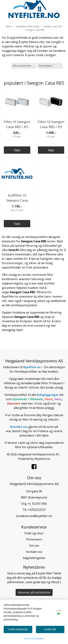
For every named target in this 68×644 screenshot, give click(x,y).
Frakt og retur (34, 533)
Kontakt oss (34, 552)
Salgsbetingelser (34, 558)
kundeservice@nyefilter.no (34, 516)
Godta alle (50, 629)
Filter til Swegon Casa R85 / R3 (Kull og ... (51, 127)
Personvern (34, 539)
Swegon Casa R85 (34, 30)
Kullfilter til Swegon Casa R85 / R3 (17, 200)
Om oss (34, 546)
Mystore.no (42, 459)
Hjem (9, 26)
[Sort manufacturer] (24, 66)
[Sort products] (50, 66)
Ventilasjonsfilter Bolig (26, 26)
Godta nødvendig (18, 629)
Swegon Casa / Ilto (51, 26)
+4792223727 (37, 510)
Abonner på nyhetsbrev (34, 592)
